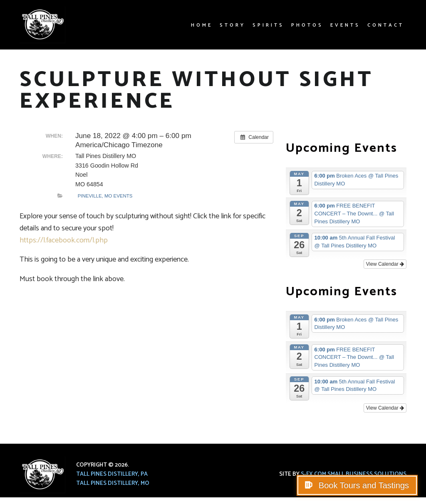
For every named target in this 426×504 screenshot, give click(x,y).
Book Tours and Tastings (363, 485)
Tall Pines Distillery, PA (112, 474)
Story (233, 25)
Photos (307, 25)
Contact (386, 25)
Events (345, 25)
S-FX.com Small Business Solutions (354, 474)
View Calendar (385, 264)
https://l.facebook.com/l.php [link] (64, 240)
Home (202, 25)
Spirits (268, 25)
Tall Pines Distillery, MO (113, 483)
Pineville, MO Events (105, 196)
